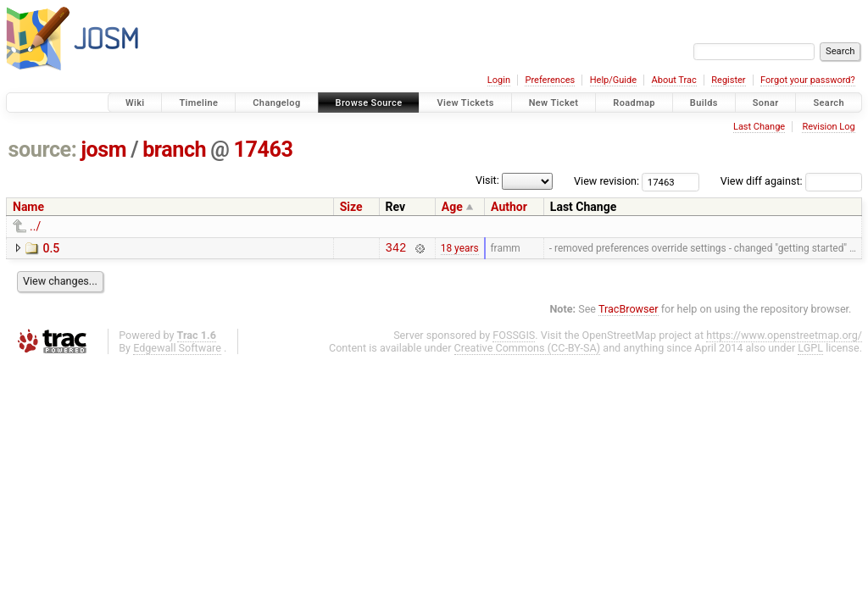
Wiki (135, 103)
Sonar (766, 103)
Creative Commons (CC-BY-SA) (528, 350)
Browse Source (369, 103)
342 (396, 250)
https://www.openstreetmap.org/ (784, 338)
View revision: (606, 181)
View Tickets (465, 103)
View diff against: (791, 181)
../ (35, 226)
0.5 (51, 248)
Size (351, 207)
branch (174, 150)
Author (509, 207)
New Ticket (554, 103)
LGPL (810, 350)
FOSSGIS (514, 338)
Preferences (550, 80)
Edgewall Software (177, 350)
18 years (460, 249)
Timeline (198, 103)
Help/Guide (613, 80)
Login (499, 80)
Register (728, 80)
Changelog (276, 103)
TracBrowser (629, 311)
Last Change (759, 127)
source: (43, 150)
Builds (704, 103)
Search (829, 103)
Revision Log (828, 127)
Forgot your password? (808, 80)
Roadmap (634, 103)
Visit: (487, 180)
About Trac (674, 80)
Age (452, 207)
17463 (263, 150)
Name (28, 207)
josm (103, 150)
